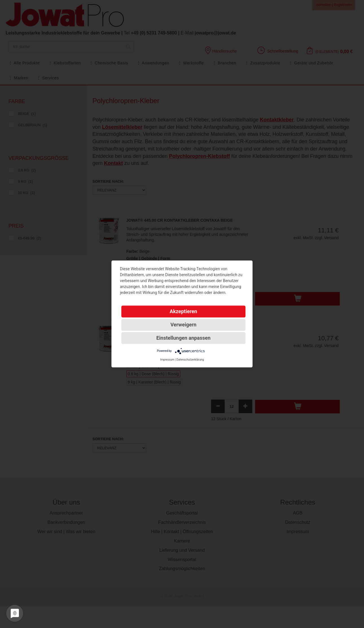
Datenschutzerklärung (190, 360)
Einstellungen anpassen (183, 338)
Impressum (167, 360)
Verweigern (183, 325)
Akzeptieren (183, 311)
